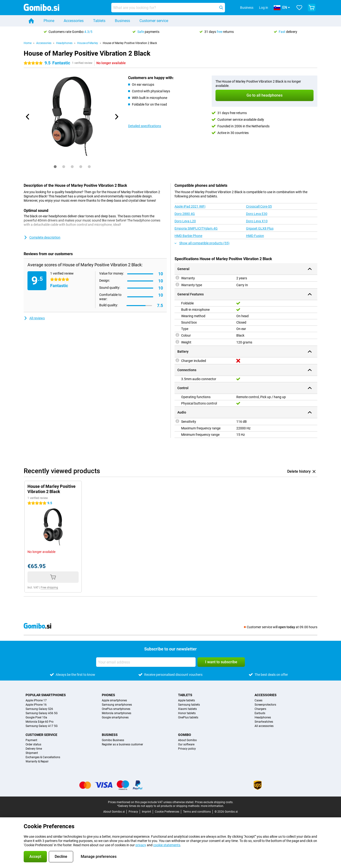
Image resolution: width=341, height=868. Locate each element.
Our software (186, 744)
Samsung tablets (189, 705)
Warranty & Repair (37, 761)
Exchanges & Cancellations (43, 757)
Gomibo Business (113, 740)
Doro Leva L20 (185, 221)
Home (28, 43)
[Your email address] (146, 662)
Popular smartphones (46, 695)
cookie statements (167, 845)
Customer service (154, 21)
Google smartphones (115, 717)
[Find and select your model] (168, 8)
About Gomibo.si (114, 812)
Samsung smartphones (117, 705)
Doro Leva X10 (257, 221)
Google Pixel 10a (36, 717)
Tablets (99, 21)
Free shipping (49, 588)
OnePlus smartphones (116, 709)
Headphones (64, 43)
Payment (31, 740)
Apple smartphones (114, 700)
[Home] (31, 21)
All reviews (34, 318)
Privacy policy (187, 749)
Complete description (42, 237)
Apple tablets (186, 700)
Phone (49, 21)
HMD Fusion (255, 236)
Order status (33, 744)
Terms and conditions (197, 812)
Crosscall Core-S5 (259, 206)
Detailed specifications (145, 126)
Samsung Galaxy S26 (39, 709)
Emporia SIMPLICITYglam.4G (196, 228)
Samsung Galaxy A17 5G (42, 726)
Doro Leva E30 (257, 214)
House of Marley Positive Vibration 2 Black (130, 43)
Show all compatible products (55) (202, 243)
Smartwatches (264, 722)
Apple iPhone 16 (36, 705)
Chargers (260, 709)
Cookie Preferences (167, 812)
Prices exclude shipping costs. (214, 802)
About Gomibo (187, 740)
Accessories (74, 21)
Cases (258, 700)
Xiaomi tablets (187, 709)
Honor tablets (187, 713)
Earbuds (260, 713)
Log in (264, 8)
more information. (212, 806)
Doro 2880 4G (185, 214)
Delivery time (34, 749)
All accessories (264, 726)
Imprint (146, 812)
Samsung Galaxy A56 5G (42, 713)
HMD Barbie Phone (188, 236)
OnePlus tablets (188, 717)
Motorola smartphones (117, 713)
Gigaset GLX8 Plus (260, 228)
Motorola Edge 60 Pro (40, 722)
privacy (141, 845)
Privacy (133, 812)
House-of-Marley (88, 43)
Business (122, 21)
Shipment (32, 753)
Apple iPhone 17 (36, 700)
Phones (108, 695)
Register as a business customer (122, 744)
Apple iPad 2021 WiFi (190, 206)
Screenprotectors (265, 705)
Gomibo (185, 735)
